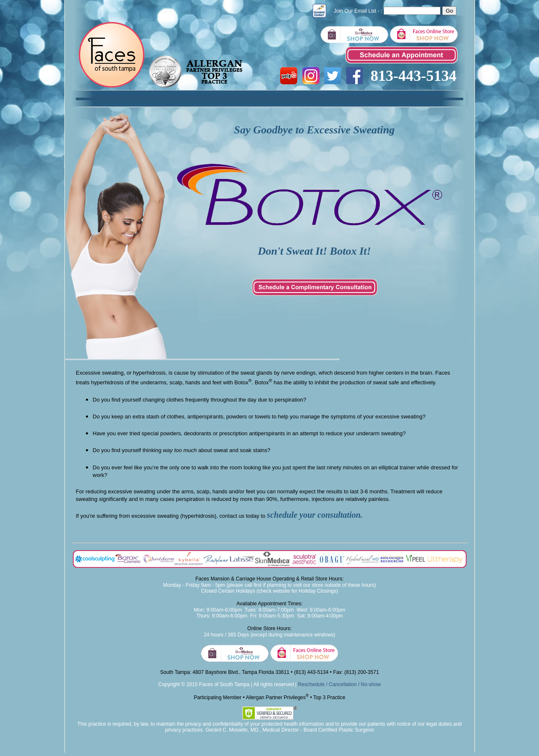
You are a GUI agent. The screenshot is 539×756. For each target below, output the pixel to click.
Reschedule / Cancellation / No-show (339, 684)
